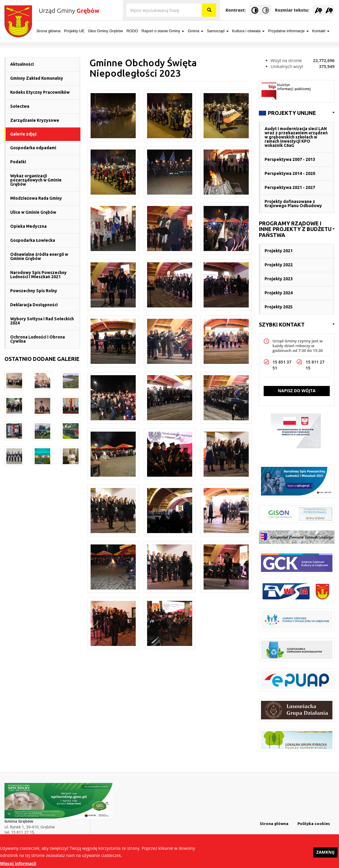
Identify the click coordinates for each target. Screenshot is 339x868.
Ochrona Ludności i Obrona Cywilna (38, 339)
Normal (266, 10)
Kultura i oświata (252, 31)
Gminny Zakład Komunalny (37, 78)
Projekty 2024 (279, 293)
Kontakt (325, 31)
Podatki (18, 162)
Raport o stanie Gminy (167, 31)
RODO (136, 31)
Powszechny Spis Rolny (34, 291)
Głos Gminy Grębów (109, 31)
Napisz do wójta (297, 391)
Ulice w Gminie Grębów (33, 212)
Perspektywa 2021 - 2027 (290, 187)
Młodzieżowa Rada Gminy (36, 198)
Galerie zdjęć (23, 134)
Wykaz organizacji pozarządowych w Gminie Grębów (36, 180)
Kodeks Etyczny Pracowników (40, 92)
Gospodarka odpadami (33, 148)
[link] (297, 113)
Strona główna (52, 31)
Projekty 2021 (279, 251)
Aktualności (22, 64)
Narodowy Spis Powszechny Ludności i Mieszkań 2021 (38, 275)
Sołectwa (20, 106)
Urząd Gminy (69, 10)
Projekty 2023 (279, 279)
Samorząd (222, 31)
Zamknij (325, 854)
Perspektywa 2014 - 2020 (290, 173)
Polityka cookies (314, 824)
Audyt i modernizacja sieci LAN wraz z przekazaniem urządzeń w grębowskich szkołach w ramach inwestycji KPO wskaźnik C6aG (296, 137)
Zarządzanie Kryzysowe (35, 120)
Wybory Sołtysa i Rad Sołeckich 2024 (42, 321)
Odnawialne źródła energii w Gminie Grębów (39, 256)
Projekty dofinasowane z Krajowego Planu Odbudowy (293, 204)
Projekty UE (78, 31)
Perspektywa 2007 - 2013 (290, 159)
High (255, 10)
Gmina (199, 31)
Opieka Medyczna (28, 226)
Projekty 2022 (279, 265)
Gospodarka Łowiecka (33, 240)
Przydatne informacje (292, 31)
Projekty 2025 (279, 307)
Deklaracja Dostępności (34, 305)
